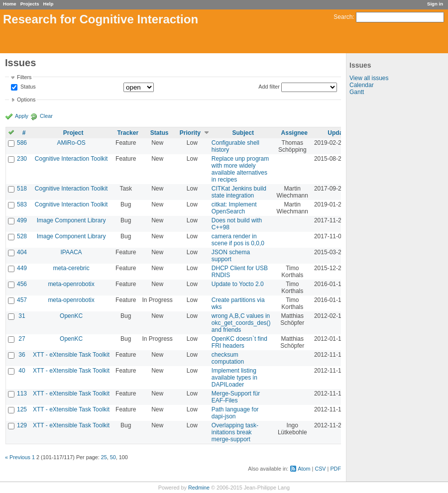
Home (10, 4)
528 (22, 236)
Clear (46, 116)
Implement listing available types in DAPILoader (234, 378)
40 (22, 371)
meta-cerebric (71, 268)
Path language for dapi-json (235, 413)
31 (22, 316)
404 (22, 252)
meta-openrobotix (71, 284)
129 (22, 425)
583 (22, 204)
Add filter (269, 87)
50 (113, 457)
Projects (30, 4)
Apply (22, 116)
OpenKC (71, 316)
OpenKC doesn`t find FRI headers (239, 342)
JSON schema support (231, 256)
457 (22, 300)
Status (27, 87)
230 (22, 159)
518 (22, 189)
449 (22, 268)
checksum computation (228, 358)
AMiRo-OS (71, 143)
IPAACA (71, 252)
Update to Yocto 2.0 (238, 284)
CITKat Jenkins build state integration (239, 192)
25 (104, 457)
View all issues (369, 78)
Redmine (199, 488)
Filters (24, 77)
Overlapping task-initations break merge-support (235, 432)
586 (22, 143)
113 (22, 394)
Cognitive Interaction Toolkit (71, 159)
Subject (243, 133)
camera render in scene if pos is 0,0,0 (238, 240)
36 (22, 355)
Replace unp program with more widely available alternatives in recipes (240, 169)
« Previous (18, 457)
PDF (336, 469)
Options (26, 99)
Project (73, 133)
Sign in (435, 4)
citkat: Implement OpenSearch (234, 208)
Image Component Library (71, 220)
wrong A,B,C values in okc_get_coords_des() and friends (241, 323)
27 (22, 339)
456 (22, 284)
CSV (320, 469)
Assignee (294, 133)
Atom (304, 469)
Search (343, 17)
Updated (339, 133)
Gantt (357, 92)
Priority (190, 133)
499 (22, 220)
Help (49, 4)
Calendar (362, 85)
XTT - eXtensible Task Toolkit (71, 355)
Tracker (128, 133)
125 (22, 409)
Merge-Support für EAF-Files (236, 397)
